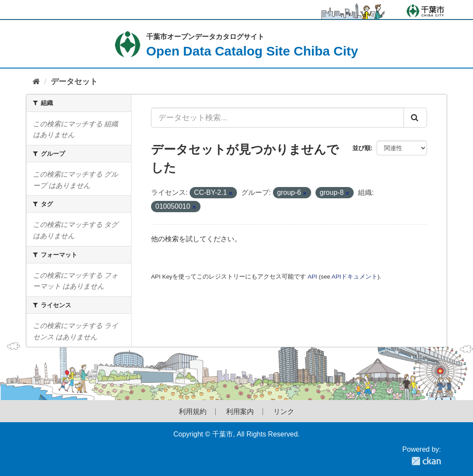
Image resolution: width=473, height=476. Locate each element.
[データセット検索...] (278, 118)
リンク (284, 412)
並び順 (361, 148)
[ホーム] (36, 82)
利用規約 (193, 412)
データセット (74, 82)
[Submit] (415, 118)
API (312, 277)
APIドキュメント (355, 277)
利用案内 (240, 412)
